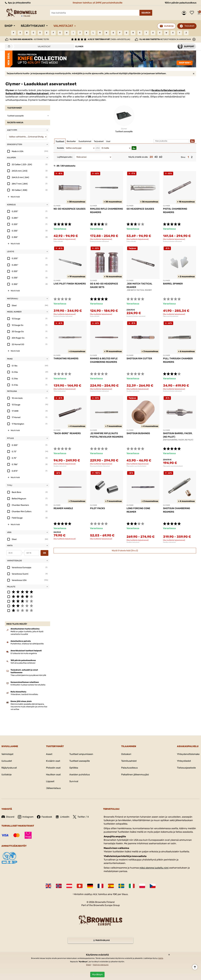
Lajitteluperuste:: (65, 157)
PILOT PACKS (97, 508)
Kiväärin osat (53, 761)
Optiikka (74, 768)
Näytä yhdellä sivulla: (138, 157)
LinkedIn (62, 817)
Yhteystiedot (184, 761)
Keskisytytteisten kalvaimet (168, 90)
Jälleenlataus (53, 788)
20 (151, 157)
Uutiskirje (7, 775)
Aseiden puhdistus (80, 775)
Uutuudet (7, 761)
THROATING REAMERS (66, 358)
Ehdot (89, 965)
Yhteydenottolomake (188, 754)
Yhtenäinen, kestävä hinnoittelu (24, 694)
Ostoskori (126, 754)
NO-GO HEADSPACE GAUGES (70, 209)
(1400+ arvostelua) (109, 39)
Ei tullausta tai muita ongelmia (24, 653)
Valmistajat (63, 26)
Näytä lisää (15, 197)
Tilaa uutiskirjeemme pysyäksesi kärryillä (28, 675)
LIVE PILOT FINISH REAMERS (70, 284)
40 (156, 157)
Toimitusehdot (129, 761)
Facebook (44, 817)
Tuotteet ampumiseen (81, 754)
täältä (161, 958)
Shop (8, 26)
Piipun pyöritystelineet (171, 316)
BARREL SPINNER (173, 284)
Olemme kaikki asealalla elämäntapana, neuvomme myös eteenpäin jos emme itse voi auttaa (29, 707)
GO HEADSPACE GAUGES (140, 209)
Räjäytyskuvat (33, 26)
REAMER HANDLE (63, 508)
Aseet (49, 754)
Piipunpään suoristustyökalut (136, 466)
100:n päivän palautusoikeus (181, 3)
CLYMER (57, 206)
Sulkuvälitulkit (14, 93)
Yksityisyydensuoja (101, 965)
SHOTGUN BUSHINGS (138, 433)
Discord (8, 817)
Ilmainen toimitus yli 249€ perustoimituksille (98, 3)
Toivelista (193, 13)
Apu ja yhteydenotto (18, 3)
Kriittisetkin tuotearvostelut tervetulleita (28, 685)
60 (161, 157)
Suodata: (61, 148)
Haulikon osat (53, 775)
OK (45, 553)
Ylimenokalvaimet (60, 391)
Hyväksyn (97, 974)
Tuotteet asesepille (80, 761)
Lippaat (50, 781)
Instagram (26, 817)
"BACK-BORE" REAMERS (67, 433)
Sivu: (183, 157)
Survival (74, 781)
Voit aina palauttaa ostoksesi (23, 663)
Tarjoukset (189, 26)
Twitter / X (81, 817)
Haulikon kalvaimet (37, 93)
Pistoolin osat (53, 768)
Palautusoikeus (129, 768)
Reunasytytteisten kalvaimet (100, 466)
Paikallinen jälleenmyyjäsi (135, 775)
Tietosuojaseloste (186, 768)
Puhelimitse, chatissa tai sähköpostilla (27, 644)
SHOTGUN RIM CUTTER (139, 358)
